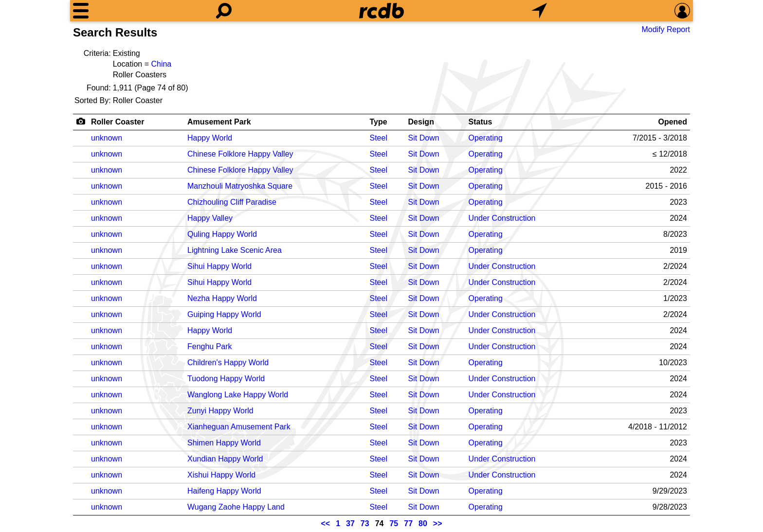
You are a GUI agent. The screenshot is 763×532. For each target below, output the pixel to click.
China (161, 64)
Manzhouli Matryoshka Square (240, 186)
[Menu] (81, 11)
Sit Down (424, 138)
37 (350, 523)
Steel (379, 138)
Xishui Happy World (221, 475)
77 (408, 523)
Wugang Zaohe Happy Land (236, 507)
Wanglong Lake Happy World (238, 395)
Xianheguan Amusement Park (239, 427)
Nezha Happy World (222, 298)
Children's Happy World (228, 363)
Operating (486, 138)
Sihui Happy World (219, 266)
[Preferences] (682, 11)
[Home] (381, 11)
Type (379, 122)
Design (421, 122)
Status (481, 122)
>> (438, 523)
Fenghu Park (210, 346)
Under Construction (502, 218)
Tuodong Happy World (226, 379)
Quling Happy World (222, 234)
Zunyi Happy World (220, 411)
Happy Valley (210, 218)
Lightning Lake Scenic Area (235, 250)
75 (394, 523)
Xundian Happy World (225, 459)
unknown (107, 138)
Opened (672, 122)
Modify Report (666, 29)
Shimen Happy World (224, 443)
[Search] (224, 11)
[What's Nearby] (539, 11)
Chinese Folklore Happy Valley (240, 154)
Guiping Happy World (224, 314)
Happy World (210, 138)
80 (423, 523)
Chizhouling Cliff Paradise (232, 202)
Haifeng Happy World (224, 491)
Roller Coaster (118, 122)
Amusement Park (219, 122)
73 (365, 523)
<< (325, 523)
